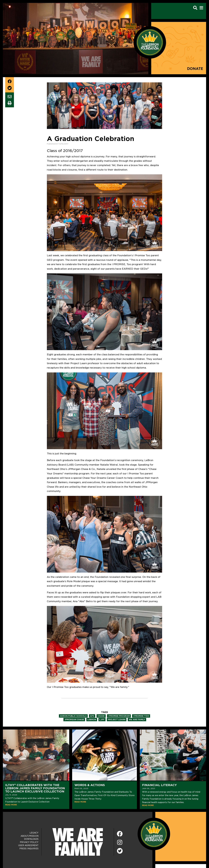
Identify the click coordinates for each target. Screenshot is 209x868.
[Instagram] (120, 843)
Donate (195, 69)
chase (101, 716)
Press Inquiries (29, 849)
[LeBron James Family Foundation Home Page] (154, 834)
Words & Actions (90, 785)
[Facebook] (120, 834)
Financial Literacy (159, 785)
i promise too (141, 716)
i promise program (119, 716)
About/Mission (30, 836)
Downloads (31, 839)
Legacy (34, 833)
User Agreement (28, 845)
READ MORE (11, 805)
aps (92, 716)
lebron (92, 720)
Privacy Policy (29, 842)
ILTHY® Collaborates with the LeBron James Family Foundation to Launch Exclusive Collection (35, 788)
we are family (137, 720)
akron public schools (73, 716)
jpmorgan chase (74, 720)
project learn (117, 720)
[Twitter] (120, 850)
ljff (102, 720)
